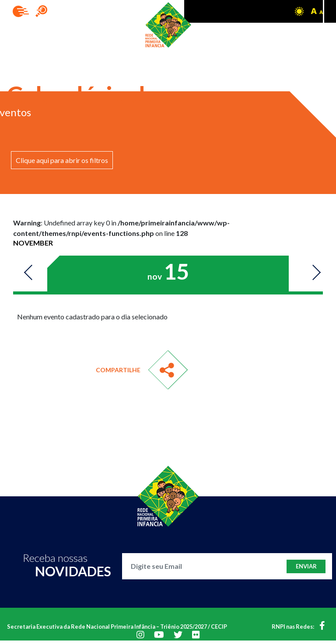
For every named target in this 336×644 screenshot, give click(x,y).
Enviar (306, 566)
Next (312, 273)
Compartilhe (118, 370)
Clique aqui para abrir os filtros (62, 160)
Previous (33, 273)
